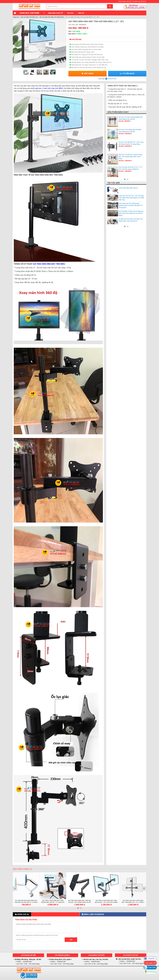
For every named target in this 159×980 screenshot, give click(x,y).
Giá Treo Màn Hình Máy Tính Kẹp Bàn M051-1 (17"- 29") (96, 21)
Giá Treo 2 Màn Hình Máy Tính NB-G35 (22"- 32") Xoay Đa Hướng (106, 901)
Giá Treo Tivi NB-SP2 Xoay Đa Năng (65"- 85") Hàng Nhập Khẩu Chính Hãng (130, 157)
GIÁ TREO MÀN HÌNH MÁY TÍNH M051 (49, 264)
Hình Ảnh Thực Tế (55, 13)
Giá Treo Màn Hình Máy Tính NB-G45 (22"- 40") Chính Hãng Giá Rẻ (80, 901)
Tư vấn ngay (127, 74)
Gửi (71, 940)
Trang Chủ (16, 17)
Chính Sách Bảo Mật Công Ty (128, 188)
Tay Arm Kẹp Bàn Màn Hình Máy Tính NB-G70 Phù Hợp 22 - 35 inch (26, 901)
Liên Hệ (81, 13)
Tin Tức (70, 13)
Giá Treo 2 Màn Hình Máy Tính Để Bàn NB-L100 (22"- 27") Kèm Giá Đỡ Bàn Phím (53, 902)
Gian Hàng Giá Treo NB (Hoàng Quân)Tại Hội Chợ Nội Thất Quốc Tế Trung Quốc (131, 205)
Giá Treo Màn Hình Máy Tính (29, 17)
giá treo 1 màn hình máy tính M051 (49, 88)
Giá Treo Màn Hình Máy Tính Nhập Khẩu (52, 17)
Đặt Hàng (87, 74)
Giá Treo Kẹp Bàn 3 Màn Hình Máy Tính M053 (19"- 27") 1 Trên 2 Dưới (133, 902)
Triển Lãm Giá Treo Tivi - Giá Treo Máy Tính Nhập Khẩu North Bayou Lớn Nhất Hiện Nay (131, 198)
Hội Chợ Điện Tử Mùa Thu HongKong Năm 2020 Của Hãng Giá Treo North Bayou (131, 213)
